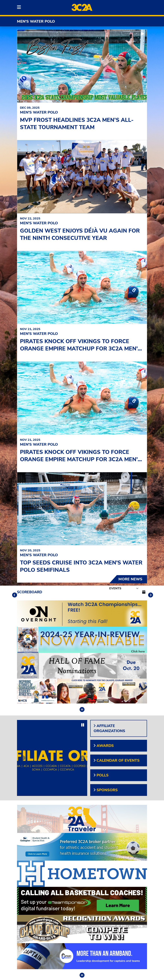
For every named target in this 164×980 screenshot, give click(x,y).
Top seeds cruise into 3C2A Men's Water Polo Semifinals (81, 566)
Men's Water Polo (36, 21)
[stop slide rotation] (82, 709)
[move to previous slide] (14, 596)
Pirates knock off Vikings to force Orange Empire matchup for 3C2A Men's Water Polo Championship (81, 349)
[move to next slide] (150, 596)
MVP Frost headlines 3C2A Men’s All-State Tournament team (77, 124)
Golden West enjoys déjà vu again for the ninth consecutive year (80, 234)
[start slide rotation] (143, 34)
